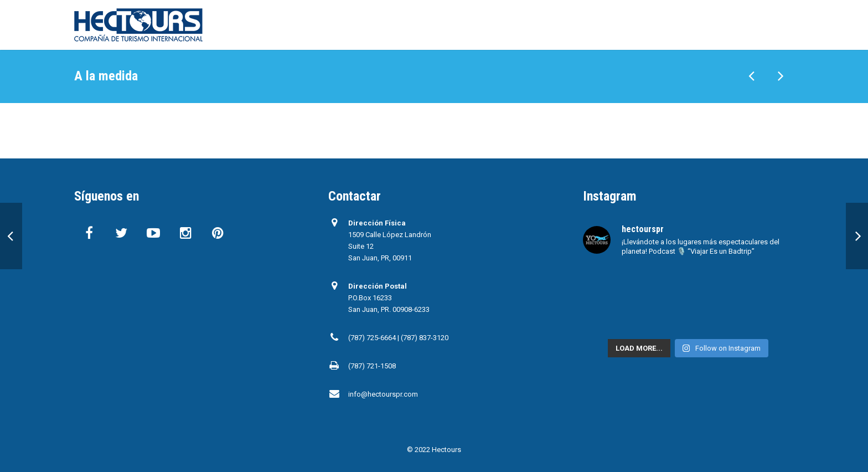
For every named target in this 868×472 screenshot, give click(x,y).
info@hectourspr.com (383, 394)
